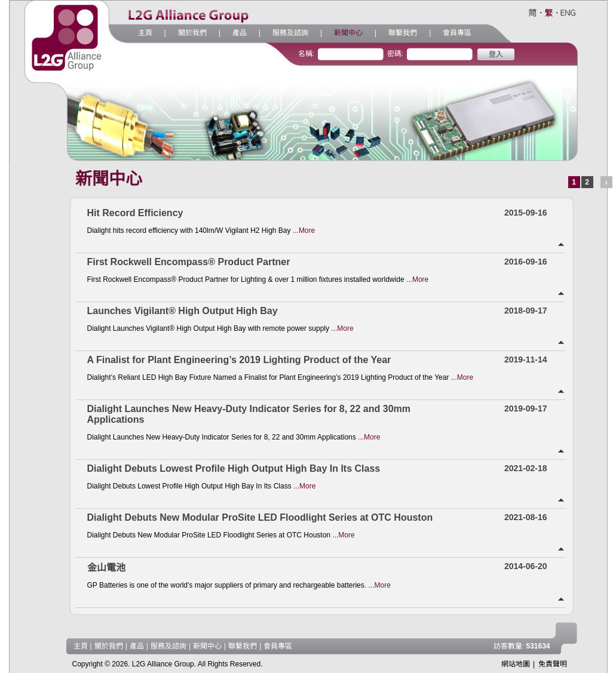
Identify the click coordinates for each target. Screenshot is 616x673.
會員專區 (457, 33)
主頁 (145, 33)
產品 (240, 33)
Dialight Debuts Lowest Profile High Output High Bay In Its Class (234, 468)
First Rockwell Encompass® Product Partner (189, 262)
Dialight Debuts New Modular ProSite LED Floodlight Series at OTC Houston (260, 517)
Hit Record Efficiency (135, 213)
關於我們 (192, 33)
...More (304, 231)
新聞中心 (348, 33)
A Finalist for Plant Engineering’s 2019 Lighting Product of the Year (239, 360)
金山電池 (106, 568)
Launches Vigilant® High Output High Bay (183, 311)
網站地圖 (516, 664)
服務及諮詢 (290, 33)
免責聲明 (553, 664)
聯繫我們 (403, 33)
